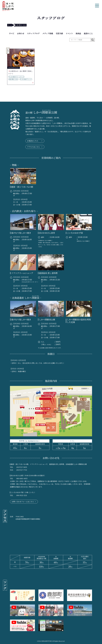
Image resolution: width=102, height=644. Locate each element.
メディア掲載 (48, 33)
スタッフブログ (33, 33)
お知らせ (21, 33)
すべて (12, 33)
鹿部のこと (88, 33)
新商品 (78, 33)
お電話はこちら (35, 141)
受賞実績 (59, 33)
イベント (69, 33)
